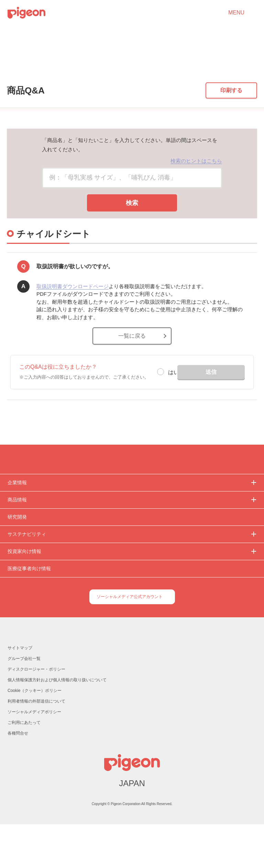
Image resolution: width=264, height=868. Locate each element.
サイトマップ (20, 691)
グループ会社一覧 (24, 702)
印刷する (231, 128)
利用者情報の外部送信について (36, 745)
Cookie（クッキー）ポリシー (35, 734)
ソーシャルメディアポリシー (34, 755)
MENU (236, 13)
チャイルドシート (70, 71)
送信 (211, 410)
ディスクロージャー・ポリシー (36, 713)
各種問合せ (18, 777)
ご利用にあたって (24, 766)
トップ (8, 71)
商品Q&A (34, 71)
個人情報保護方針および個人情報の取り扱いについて (57, 723)
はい (174, 410)
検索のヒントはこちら (196, 199)
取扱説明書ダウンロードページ (73, 324)
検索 (132, 241)
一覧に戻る (132, 374)
